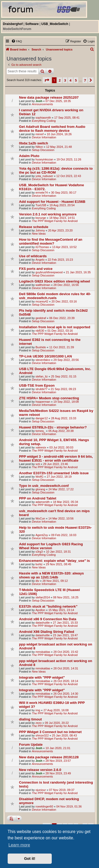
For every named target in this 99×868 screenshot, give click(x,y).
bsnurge (41, 218)
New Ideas (39, 234)
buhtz (39, 564)
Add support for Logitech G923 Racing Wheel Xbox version (51, 546)
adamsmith (43, 502)
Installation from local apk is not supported (55, 327)
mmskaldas (43, 652)
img (38, 710)
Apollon (40, 610)
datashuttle (43, 623)
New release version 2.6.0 (40, 770)
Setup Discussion (43, 150)
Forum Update (31, 745)
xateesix (41, 447)
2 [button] (60, 80)
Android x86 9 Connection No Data (48, 619)
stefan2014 (43, 597)
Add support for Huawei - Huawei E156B (52, 202)
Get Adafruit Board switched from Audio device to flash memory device (52, 129)
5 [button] (76, 80)
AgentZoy (42, 535)
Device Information (44, 137)
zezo (38, 723)
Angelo (40, 260)
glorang (40, 489)
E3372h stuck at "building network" (48, 606)
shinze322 (42, 735)
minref (39, 134)
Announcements (43, 104)
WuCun (40, 518)
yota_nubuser (44, 176)
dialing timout (30, 719)
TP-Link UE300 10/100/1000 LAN (45, 356)
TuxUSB (41, 205)
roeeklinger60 (44, 806)
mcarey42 (42, 301)
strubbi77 (41, 389)
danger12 (42, 418)
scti (38, 464)
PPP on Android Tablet (38, 498)
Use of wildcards (33, 256)
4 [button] (70, 80)
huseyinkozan (44, 159)
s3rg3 (39, 552)
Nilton (39, 147)
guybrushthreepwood (49, 272)
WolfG (39, 477)
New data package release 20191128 (49, 757)
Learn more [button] (19, 845)
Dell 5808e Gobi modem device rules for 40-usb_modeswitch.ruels (55, 296)
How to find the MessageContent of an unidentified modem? (51, 241)
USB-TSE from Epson (37, 385)
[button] (47, 80)
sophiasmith (43, 118)
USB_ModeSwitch (55, 24)
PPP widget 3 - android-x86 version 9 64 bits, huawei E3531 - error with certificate (56, 458)
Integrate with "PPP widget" (42, 677)
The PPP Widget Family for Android (55, 221)
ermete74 (41, 193)
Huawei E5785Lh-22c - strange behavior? (53, 427)
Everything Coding (44, 121)
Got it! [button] (30, 859)
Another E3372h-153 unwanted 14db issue (54, 473)
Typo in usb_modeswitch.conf (44, 486)
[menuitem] (17, 41)
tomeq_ (40, 431)
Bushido (41, 347)
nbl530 (40, 331)
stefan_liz (41, 376)
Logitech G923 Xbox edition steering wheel (55, 281)
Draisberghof (13, 24)
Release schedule (34, 227)
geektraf (41, 318)
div (37, 581)
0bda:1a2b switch (34, 143)
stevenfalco (43, 360)
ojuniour (41, 790)
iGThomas (42, 247)
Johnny (40, 230)
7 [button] (85, 80)
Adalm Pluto (29, 156)
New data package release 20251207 (49, 97)
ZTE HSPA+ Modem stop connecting (49, 398)
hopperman (43, 402)
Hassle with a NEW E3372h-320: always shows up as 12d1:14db (51, 575)
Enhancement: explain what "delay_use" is (54, 561)
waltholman (43, 285)
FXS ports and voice (36, 269)
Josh (39, 101)
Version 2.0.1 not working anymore (48, 214)
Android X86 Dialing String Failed (47, 632)
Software (32, 24)
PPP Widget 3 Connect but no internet (50, 732)
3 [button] (65, 80)
